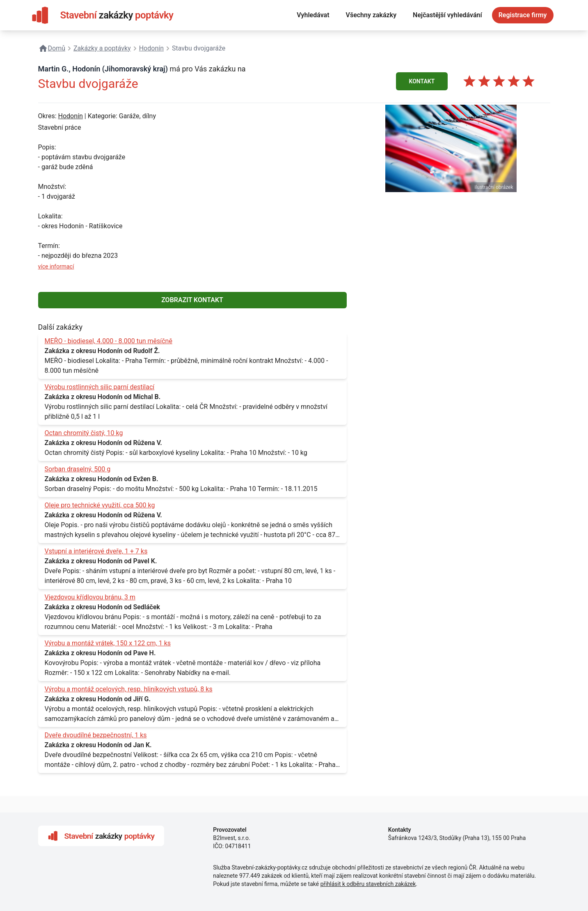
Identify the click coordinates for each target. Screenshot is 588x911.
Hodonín (70, 116)
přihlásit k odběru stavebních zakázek (368, 884)
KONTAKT (422, 81)
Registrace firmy (523, 15)
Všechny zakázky (371, 15)
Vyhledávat (313, 15)
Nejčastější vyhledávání (447, 15)
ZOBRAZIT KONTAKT (192, 300)
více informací (56, 266)
